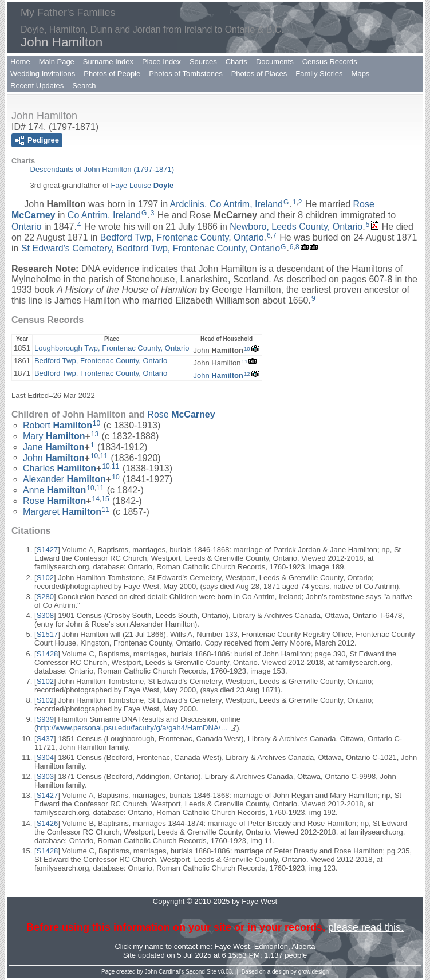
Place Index (161, 62)
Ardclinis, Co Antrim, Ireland (226, 204)
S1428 (48, 654)
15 (105, 499)
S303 (45, 776)
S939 (45, 719)
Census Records (330, 62)
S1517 (48, 634)
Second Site (201, 972)
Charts (236, 62)
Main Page (57, 62)
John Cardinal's (165, 972)
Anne (54, 490)
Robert (58, 425)
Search (84, 86)
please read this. (366, 927)
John (218, 375)
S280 (45, 597)
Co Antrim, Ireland (104, 215)
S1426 (48, 823)
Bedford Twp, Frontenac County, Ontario (182, 237)
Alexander (64, 479)
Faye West (232, 946)
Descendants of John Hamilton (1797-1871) (102, 169)
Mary (54, 436)
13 (95, 434)
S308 (45, 615)
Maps (361, 74)
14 (96, 499)
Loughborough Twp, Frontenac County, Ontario (112, 348)
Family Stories (319, 74)
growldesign (313, 972)
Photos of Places (259, 74)
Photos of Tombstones (186, 74)
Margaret (62, 511)
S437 (45, 739)
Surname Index (108, 62)
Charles (60, 468)
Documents (275, 62)
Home (20, 62)
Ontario (26, 227)
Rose (181, 414)
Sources (203, 62)
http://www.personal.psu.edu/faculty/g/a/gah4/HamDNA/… (132, 728)
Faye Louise (142, 185)
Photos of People (112, 74)
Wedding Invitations (43, 74)
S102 (45, 578)
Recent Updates (37, 86)
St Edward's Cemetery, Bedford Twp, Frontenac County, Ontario (151, 248)
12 (247, 374)
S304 (45, 757)
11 (245, 361)
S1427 (48, 550)
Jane (54, 447)
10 (247, 349)
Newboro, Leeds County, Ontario (296, 227)
